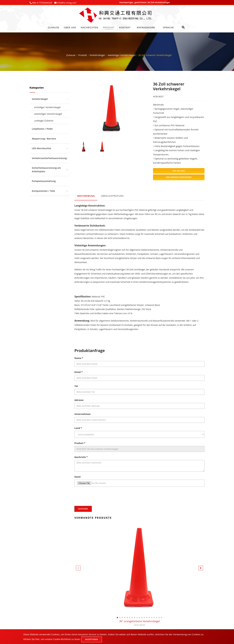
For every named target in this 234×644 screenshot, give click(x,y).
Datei (77, 476)
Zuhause (53, 27)
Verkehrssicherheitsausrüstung (49, 158)
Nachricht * (81, 456)
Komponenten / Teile (44, 191)
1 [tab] (109, 132)
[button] (201, 568)
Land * (78, 427)
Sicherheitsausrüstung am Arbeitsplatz (46, 170)
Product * (80, 442)
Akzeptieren (92, 639)
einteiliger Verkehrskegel (47, 107)
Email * (78, 371)
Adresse (79, 399)
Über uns (70, 27)
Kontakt (125, 27)
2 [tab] (114, 132)
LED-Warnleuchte (42, 148)
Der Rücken (179, 171)
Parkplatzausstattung (44, 181)
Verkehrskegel (97, 55)
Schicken (83, 508)
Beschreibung (86, 195)
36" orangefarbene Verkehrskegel (139, 622)
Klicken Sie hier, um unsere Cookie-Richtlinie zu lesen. (52, 639)
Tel (76, 385)
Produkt (109, 27)
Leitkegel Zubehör (44, 121)
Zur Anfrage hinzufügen (179, 177)
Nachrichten (89, 27)
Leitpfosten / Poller (43, 129)
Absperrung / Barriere (44, 139)
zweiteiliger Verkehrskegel (122, 55)
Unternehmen (82, 413)
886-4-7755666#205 (42, 3)
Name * (79, 357)
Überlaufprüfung (113, 195)
